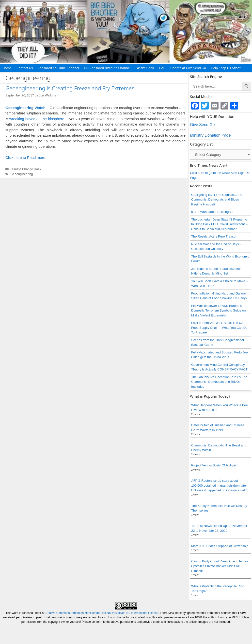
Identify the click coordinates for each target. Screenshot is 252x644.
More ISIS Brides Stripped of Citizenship (220, 546)
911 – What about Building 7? (212, 212)
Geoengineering (22, 174)
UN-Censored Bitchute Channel (107, 68)
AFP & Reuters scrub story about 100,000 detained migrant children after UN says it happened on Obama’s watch (220, 485)
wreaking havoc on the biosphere (37, 119)
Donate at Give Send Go (188, 68)
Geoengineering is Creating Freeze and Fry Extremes (70, 88)
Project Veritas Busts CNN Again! (215, 465)
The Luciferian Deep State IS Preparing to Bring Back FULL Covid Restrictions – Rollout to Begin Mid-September (220, 224)
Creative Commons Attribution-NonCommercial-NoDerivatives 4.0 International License (101, 613)
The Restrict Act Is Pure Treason (214, 236)
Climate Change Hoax (26, 169)
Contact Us (25, 68)
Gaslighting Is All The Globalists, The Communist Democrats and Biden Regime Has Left (217, 200)
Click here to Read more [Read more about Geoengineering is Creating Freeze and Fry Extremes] (25, 157)
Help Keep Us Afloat (226, 68)
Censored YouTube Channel (58, 68)
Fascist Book (145, 68)
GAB (162, 68)
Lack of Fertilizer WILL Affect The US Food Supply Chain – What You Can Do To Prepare (219, 328)
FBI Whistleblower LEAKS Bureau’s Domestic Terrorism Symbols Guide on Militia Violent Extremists (219, 311)
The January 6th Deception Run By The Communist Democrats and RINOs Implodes (219, 382)
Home (7, 68)
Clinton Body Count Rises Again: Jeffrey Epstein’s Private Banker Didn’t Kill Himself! (220, 566)
